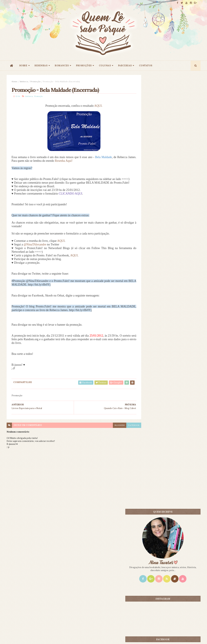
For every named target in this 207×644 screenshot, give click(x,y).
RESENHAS (41, 66)
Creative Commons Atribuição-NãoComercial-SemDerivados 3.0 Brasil (38, 599)
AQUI (61, 249)
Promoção (35, 81)
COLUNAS (105, 66)
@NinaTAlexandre (35, 252)
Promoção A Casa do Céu (175, 305)
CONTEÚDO (185, 261)
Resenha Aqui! (72, 161)
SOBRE (23, 66)
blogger (112, 433)
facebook (126, 433)
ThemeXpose (12, 636)
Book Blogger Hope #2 (152, 290)
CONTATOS (146, 66)
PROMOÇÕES (84, 66)
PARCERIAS (125, 66)
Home (15, 81)
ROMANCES (62, 66)
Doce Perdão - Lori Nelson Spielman (180, 266)
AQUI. (95, 106)
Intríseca (24, 81)
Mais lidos (155, 261)
